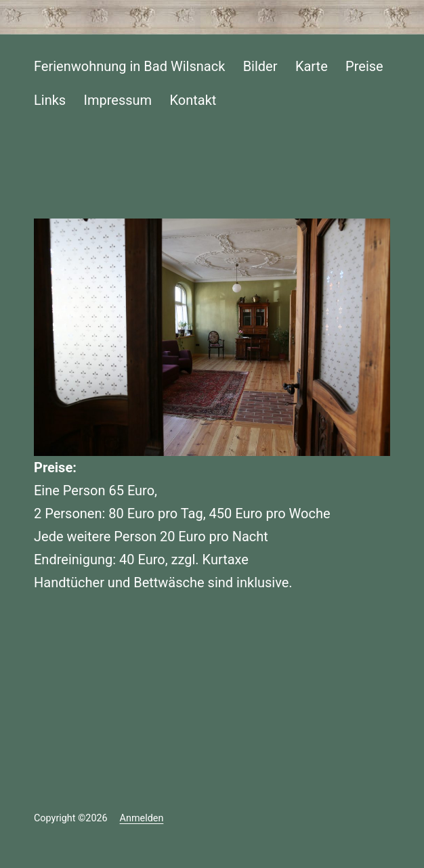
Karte (312, 66)
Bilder (260, 66)
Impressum (118, 100)
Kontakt (193, 100)
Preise (364, 66)
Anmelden (142, 818)
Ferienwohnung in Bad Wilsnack (129, 66)
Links (50, 100)
